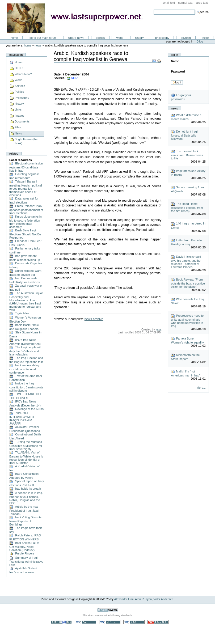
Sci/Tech (186, 38)
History (139, 38)
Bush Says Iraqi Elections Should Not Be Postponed (25, 234)
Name (175, 61)
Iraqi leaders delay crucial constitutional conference (24, 369)
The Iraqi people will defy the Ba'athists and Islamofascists (25, 351)
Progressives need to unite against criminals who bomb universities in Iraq (187, 321)
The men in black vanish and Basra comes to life (187, 155)
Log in (203, 41)
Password (178, 71)
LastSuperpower (77, 18)
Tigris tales (19, 313)
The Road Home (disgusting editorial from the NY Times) (187, 207)
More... (201, 388)
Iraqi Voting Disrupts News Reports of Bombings (25, 521)
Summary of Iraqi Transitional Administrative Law (26, 561)
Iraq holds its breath (25, 489)
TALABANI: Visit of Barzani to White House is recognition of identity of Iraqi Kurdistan (26, 458)
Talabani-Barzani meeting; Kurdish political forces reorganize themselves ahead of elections (26, 188)
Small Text (169, 3)
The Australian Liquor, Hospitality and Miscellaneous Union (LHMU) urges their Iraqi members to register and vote (26, 301)
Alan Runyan (143, 599)
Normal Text (185, 3)
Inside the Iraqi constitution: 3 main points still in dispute (26, 387)
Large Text (202, 3)
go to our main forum (43, 38)
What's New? (76, 38)
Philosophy (162, 38)
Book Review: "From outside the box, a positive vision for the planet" (188, 283)
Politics (100, 38)
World (120, 38)
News (38, 45)
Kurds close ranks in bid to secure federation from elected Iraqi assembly (25, 222)
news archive (94, 319)
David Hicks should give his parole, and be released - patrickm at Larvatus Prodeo (186, 262)
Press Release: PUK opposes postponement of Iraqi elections (26, 209)
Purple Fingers (22, 553)
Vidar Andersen (163, 599)
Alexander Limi (124, 599)
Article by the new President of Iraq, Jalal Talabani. (24, 510)
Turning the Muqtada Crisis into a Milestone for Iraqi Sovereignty (26, 445)
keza (158, 330)
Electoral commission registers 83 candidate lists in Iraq (26, 167)
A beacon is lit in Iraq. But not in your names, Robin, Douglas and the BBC (26, 498)
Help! (206, 38)
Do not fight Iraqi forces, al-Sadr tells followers (184, 135)
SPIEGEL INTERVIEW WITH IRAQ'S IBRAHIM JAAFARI (22, 418)
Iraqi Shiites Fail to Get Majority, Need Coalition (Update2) (24, 546)
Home (14, 38)
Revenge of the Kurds (26, 409)
